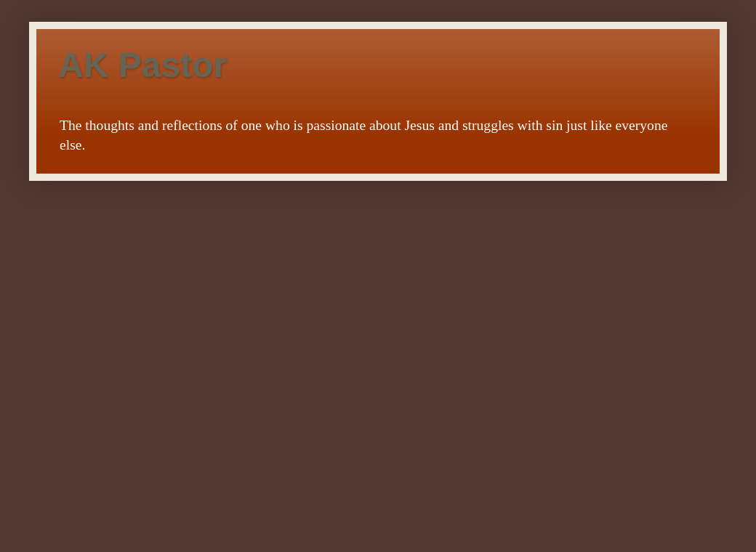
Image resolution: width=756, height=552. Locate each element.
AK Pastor (142, 65)
